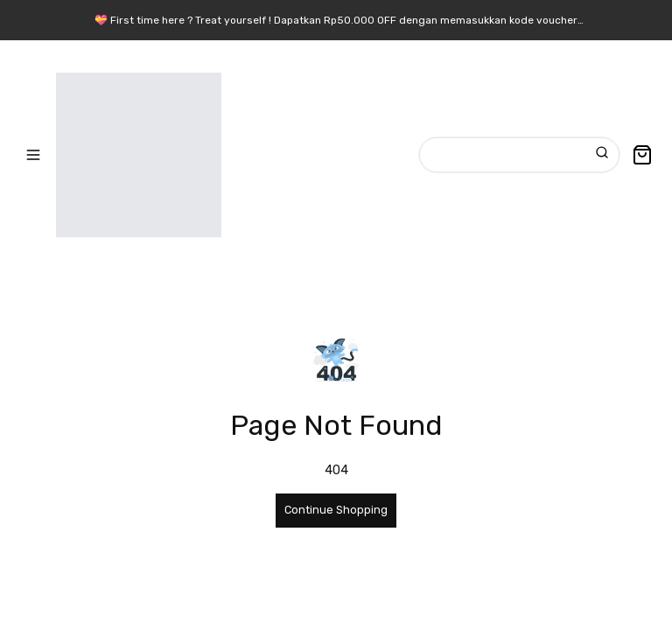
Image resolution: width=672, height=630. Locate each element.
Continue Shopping (336, 510)
